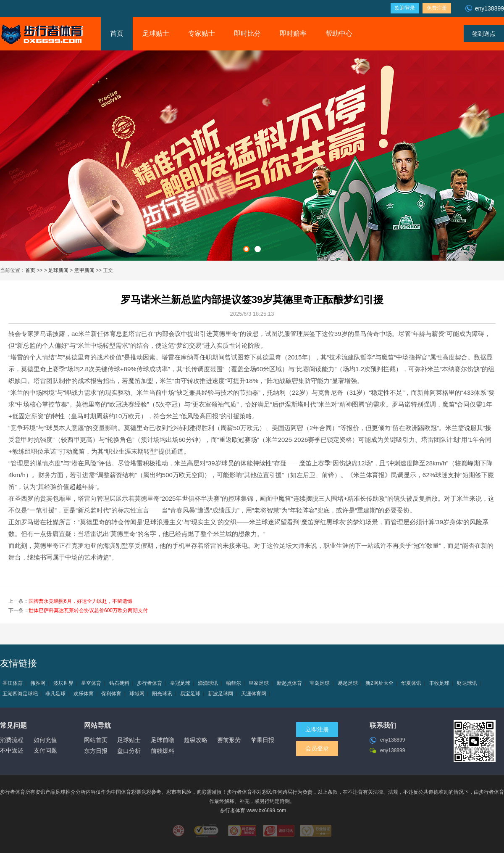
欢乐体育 (84, 694)
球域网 (137, 694)
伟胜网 (38, 683)
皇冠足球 (180, 683)
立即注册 (317, 729)
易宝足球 (190, 694)
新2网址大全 (379, 683)
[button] (246, 249)
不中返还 (12, 750)
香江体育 (13, 683)
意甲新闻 (84, 270)
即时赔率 (293, 33)
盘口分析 (129, 751)
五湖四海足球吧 (20, 694)
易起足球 (348, 683)
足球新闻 (58, 270)
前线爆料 (163, 751)
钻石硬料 (119, 683)
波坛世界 (63, 683)
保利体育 (111, 694)
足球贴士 (156, 33)
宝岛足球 (320, 683)
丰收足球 (439, 683)
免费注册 (437, 8)
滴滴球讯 (208, 683)
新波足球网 (220, 694)
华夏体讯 (411, 683)
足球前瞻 (163, 740)
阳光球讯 (162, 694)
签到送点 (484, 34)
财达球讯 (467, 683)
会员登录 (317, 748)
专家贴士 (202, 33)
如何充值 (45, 740)
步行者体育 (150, 683)
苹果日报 (262, 740)
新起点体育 (289, 683)
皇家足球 (259, 683)
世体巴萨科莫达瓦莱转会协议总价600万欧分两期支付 (88, 610)
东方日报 (96, 751)
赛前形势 (229, 740)
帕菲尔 (234, 683)
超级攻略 (196, 740)
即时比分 (247, 33)
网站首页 (96, 740)
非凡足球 (55, 694)
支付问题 (45, 750)
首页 (117, 33)
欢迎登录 (405, 8)
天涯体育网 (254, 694)
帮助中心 (339, 33)
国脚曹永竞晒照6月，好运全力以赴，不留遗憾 (80, 601)
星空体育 (91, 683)
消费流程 (12, 740)
